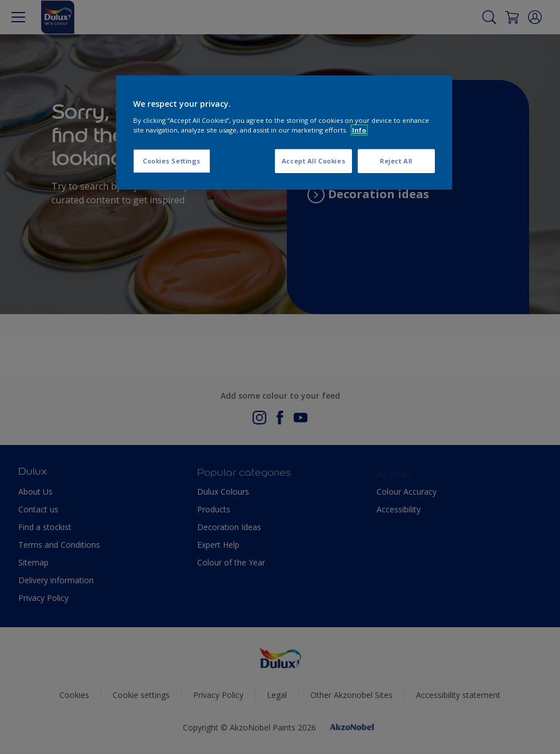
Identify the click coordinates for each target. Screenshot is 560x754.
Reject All (396, 161)
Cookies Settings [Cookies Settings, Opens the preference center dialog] (172, 161)
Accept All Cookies (313, 161)
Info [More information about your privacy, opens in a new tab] (359, 130)
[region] (284, 133)
